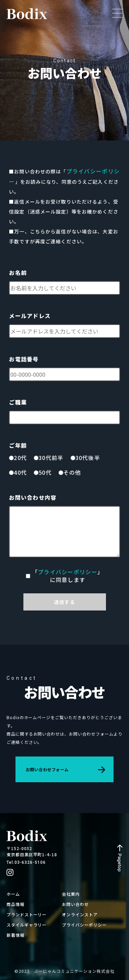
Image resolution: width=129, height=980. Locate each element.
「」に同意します (68, 576)
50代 (45, 473)
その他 (72, 473)
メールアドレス (30, 316)
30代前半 (51, 458)
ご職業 (18, 402)
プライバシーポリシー (68, 572)
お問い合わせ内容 (33, 498)
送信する (64, 602)
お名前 (18, 273)
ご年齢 (18, 445)
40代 (20, 473)
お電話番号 (24, 359)
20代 (20, 458)
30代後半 (88, 458)
